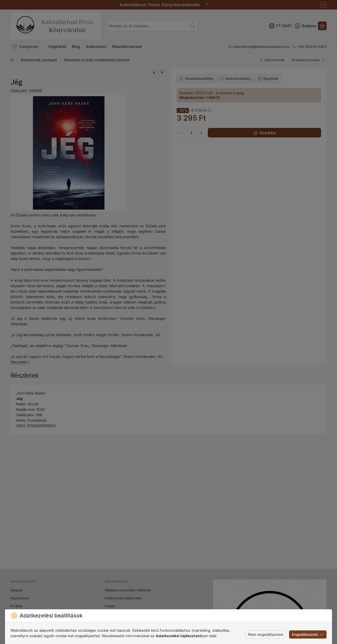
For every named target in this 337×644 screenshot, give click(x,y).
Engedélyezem (308, 634)
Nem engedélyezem (266, 634)
